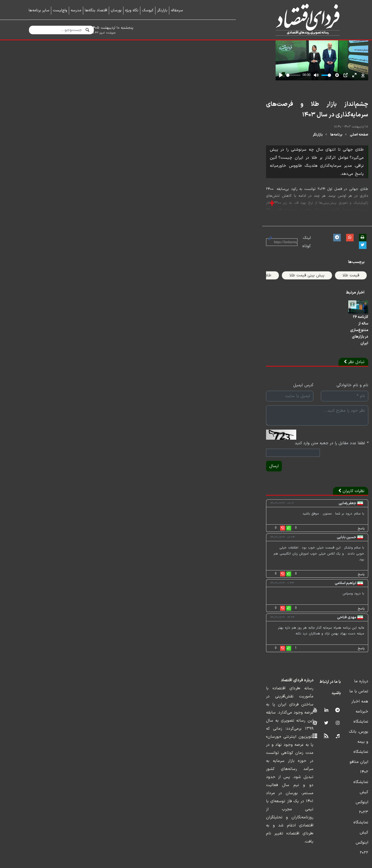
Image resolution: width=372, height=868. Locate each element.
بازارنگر (162, 10)
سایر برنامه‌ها (39, 10)
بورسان (116, 10)
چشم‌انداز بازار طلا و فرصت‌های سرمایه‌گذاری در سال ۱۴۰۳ (271, 250)
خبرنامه (337, 796)
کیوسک (148, 10)
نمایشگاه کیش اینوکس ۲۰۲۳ (319, 826)
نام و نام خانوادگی (327, 505)
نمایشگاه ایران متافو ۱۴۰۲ (321, 816)
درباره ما (336, 766)
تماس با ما (334, 776)
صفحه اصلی (334, 270)
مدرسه (76, 10)
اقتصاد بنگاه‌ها (96, 10)
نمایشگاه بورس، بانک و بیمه (319, 806)
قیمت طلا (326, 378)
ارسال (37, 568)
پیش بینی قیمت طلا (282, 378)
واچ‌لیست (60, 10)
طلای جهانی (236, 378)
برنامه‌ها (311, 270)
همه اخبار (335, 786)
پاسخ (336, 631)
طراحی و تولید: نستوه (190, 865)
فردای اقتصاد (297, 20)
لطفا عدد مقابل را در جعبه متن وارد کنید (307, 553)
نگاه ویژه (132, 10)
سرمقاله (177, 10)
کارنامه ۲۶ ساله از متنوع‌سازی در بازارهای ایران (310, 459)
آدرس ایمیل (172, 505)
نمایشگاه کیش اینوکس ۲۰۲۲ (319, 837)
